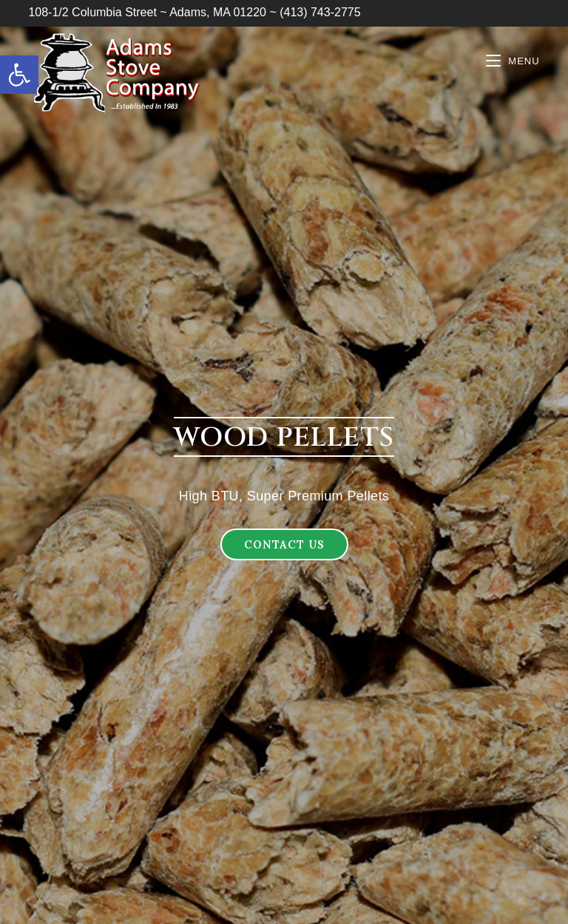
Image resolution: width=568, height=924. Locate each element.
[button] (284, 544)
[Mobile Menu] (513, 61)
